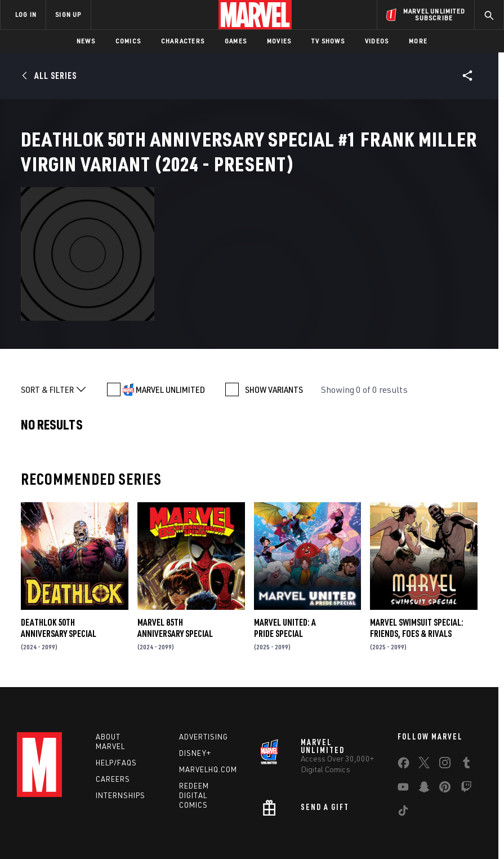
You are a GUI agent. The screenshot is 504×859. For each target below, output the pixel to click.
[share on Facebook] (403, 708)
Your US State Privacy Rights (177, 818)
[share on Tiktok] (403, 755)
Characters (183, 41)
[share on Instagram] (445, 707)
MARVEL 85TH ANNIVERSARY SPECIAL (175, 567)
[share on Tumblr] (466, 707)
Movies (279, 41)
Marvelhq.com (208, 712)
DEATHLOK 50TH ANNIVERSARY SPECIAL (59, 567)
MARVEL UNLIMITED (170, 329)
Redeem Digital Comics (194, 738)
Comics (128, 41)
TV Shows (328, 41)
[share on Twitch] (466, 732)
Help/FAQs (116, 705)
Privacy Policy (102, 818)
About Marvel (110, 684)
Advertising (204, 679)
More (418, 41)
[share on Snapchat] (424, 732)
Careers (113, 721)
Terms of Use (50, 818)
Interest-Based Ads (222, 832)
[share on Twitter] (424, 707)
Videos (377, 41)
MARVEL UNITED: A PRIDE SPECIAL (285, 567)
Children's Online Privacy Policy (351, 818)
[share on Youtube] (403, 732)
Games (236, 41)
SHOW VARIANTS (274, 329)
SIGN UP (68, 14)
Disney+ (195, 696)
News (86, 41)
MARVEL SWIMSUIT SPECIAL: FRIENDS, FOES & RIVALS (417, 567)
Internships (121, 737)
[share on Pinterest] (445, 732)
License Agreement (439, 818)
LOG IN (26, 14)
